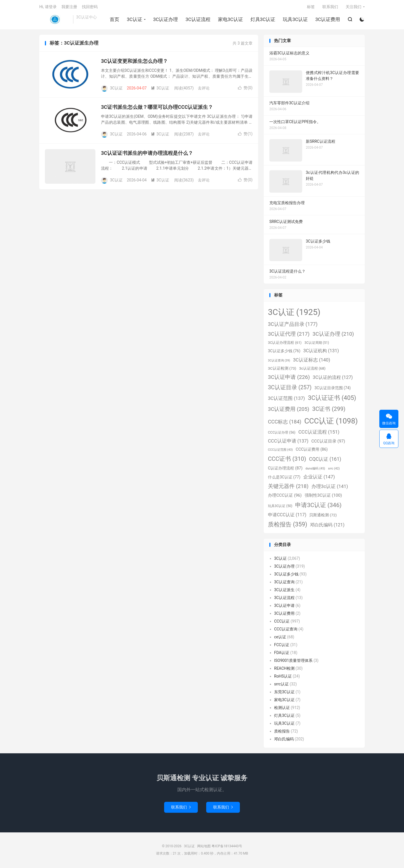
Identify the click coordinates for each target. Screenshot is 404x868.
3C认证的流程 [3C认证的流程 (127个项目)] (333, 378)
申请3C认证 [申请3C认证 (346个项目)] (318, 506)
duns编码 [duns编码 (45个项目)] (315, 469)
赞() (245, 89)
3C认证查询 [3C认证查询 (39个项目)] (279, 361)
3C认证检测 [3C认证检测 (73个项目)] (282, 369)
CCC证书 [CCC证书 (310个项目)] (287, 460)
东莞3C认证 (284, 693)
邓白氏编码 (284, 740)
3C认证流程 (198, 20)
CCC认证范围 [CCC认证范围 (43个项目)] (280, 451)
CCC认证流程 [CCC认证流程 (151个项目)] (319, 433)
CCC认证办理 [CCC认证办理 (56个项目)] (282, 433)
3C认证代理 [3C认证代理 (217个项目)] (289, 335)
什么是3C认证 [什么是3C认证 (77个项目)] (284, 478)
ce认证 (280, 638)
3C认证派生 (284, 591)
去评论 (204, 89)
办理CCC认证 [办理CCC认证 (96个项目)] (285, 496)
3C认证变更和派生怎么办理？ (134, 62)
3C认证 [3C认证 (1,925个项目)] (294, 313)
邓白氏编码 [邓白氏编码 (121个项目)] (327, 526)
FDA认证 (282, 654)
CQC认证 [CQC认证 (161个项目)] (325, 460)
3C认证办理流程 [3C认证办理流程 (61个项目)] (285, 344)
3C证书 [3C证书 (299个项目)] (329, 410)
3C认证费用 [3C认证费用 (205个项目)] (289, 410)
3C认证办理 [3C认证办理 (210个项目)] (333, 335)
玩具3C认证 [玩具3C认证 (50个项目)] (280, 507)
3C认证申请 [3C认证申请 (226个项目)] (289, 378)
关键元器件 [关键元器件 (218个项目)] (288, 487)
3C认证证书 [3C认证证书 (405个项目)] (332, 399)
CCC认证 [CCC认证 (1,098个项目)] (331, 422)
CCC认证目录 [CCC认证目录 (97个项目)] (328, 442)
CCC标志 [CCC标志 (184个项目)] (285, 423)
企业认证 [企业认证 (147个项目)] (319, 478)
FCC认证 (282, 646)
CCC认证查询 (286, 630)
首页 (114, 20)
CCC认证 (282, 622)
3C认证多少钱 (286, 575)
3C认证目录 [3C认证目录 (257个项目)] (290, 388)
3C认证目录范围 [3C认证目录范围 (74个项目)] (333, 389)
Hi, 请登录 (48, 7)
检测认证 (282, 709)
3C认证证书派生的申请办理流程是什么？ (147, 154)
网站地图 (204, 847)
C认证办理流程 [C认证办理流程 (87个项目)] (285, 469)
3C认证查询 (284, 583)
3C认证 (55, 20)
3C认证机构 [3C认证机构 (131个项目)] (321, 352)
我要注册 (69, 7)
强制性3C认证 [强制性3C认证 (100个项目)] (323, 496)
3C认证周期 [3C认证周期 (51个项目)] (317, 344)
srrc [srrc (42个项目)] (334, 470)
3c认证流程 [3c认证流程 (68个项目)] (312, 369)
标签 (311, 7)
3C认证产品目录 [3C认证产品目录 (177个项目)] (293, 325)
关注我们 (353, 7)
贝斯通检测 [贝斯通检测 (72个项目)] (323, 516)
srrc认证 (281, 685)
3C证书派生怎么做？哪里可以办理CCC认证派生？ (157, 108)
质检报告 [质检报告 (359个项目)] (288, 525)
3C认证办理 (165, 20)
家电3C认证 (230, 20)
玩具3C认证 (295, 20)
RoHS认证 (283, 677)
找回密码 (90, 7)
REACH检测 (284, 669)
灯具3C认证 (263, 20)
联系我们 (330, 7)
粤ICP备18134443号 (227, 847)
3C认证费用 (328, 20)
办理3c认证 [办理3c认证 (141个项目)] (330, 487)
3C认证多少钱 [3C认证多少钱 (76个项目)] (284, 352)
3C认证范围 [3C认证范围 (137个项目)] (286, 400)
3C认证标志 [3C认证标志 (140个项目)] (311, 361)
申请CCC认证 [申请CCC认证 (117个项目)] (287, 516)
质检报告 (282, 732)
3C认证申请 (284, 607)
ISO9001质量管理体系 (293, 662)
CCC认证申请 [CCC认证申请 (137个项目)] (288, 442)
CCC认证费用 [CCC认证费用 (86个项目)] (312, 451)
